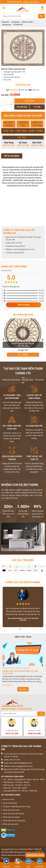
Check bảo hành (35, 855)
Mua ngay (30, 101)
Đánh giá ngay (24, 305)
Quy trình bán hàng (9, 803)
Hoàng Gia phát (18, 253)
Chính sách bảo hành (10, 824)
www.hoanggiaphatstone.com (24, 249)
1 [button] (20, 630)
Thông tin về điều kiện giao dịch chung (16, 807)
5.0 (7, 90)
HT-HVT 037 (23, 350)
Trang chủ (5, 22)
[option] (23, 48)
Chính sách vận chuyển (10, 817)
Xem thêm (23, 689)
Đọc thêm (7, 685)
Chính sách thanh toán (10, 810)
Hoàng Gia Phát (19, 246)
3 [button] (24, 630)
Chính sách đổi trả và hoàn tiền (13, 821)
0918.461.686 (37, 145)
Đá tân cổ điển (27, 22)
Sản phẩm (15, 22)
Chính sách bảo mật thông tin (13, 814)
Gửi (41, 714)
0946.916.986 (23, 145)
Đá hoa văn (7, 25)
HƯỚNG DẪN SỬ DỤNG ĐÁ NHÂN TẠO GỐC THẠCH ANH (20, 672)
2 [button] (22, 630)
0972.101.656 (9, 145)
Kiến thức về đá (8, 799)
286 (30, 90)
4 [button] (26, 630)
